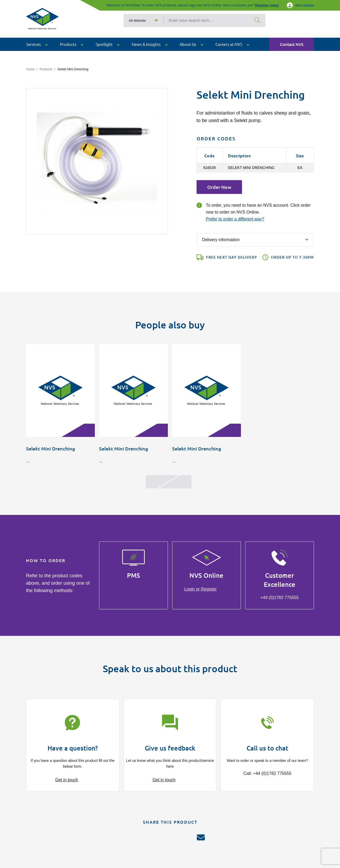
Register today (267, 5)
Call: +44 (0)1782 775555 (267, 773)
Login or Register (201, 589)
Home (30, 69)
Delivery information (221, 240)
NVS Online (300, 5)
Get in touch (67, 780)
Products (46, 69)
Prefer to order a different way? (235, 219)
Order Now (219, 187)
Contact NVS (292, 52)
